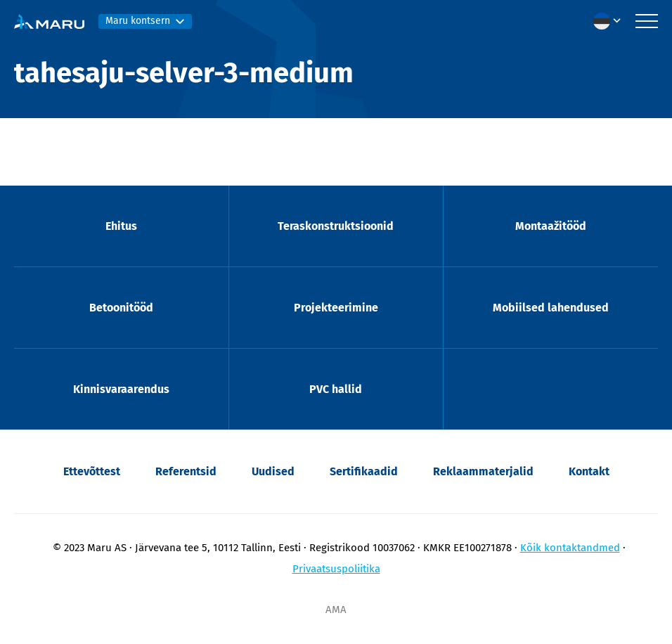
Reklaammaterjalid (483, 471)
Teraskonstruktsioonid (336, 226)
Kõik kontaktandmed (570, 548)
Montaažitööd (551, 226)
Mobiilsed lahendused (551, 308)
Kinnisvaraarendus (121, 389)
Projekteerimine (336, 308)
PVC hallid (336, 389)
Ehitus (121, 226)
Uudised (273, 471)
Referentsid (186, 471)
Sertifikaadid (364, 471)
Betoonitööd (121, 308)
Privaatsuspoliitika (336, 569)
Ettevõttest (92, 471)
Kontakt (589, 471)
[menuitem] (611, 21)
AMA (336, 610)
